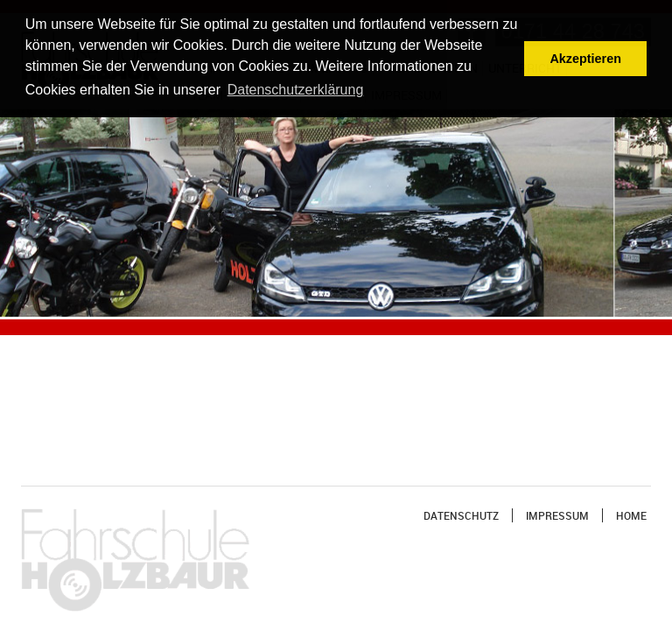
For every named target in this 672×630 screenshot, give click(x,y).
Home (631, 515)
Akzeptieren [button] (585, 59)
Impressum (557, 515)
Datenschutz (461, 515)
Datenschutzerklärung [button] (296, 90)
